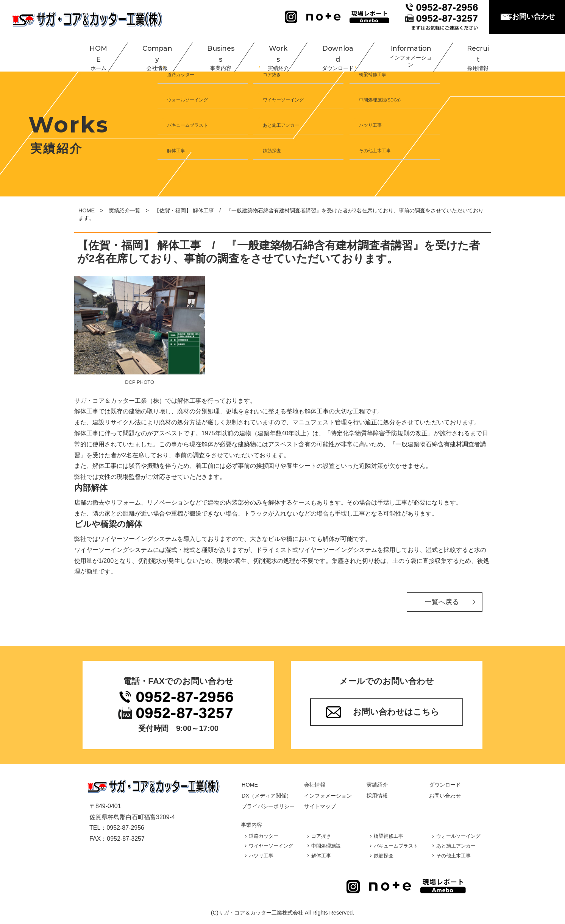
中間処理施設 (326, 846)
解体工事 (321, 856)
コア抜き (321, 836)
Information (401, 53)
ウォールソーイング (458, 836)
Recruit (468, 53)
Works (269, 53)
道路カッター (264, 836)
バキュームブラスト (396, 846)
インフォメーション (328, 796)
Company (148, 53)
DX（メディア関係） (267, 796)
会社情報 (315, 785)
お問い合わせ (534, 16)
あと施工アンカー (456, 846)
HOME (91, 53)
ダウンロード (445, 785)
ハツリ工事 (261, 856)
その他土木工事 (453, 856)
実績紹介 (377, 785)
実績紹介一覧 (125, 210)
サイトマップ (320, 806)
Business (211, 53)
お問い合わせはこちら (396, 712)
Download (329, 53)
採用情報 (377, 796)
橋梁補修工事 (389, 836)
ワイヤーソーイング (271, 846)
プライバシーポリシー (268, 806)
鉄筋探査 (384, 856)
